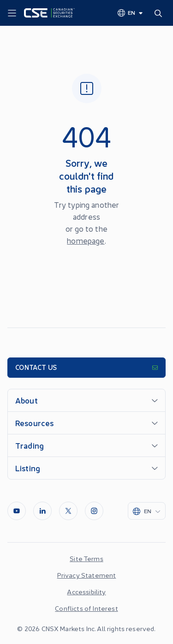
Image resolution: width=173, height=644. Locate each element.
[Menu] (12, 13)
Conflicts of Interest (86, 608)
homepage (86, 240)
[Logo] (49, 13)
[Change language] (131, 12)
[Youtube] (17, 511)
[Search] (160, 13)
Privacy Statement (87, 575)
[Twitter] (68, 511)
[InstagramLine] (94, 511)
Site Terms (86, 558)
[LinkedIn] (42, 511)
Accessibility (86, 591)
